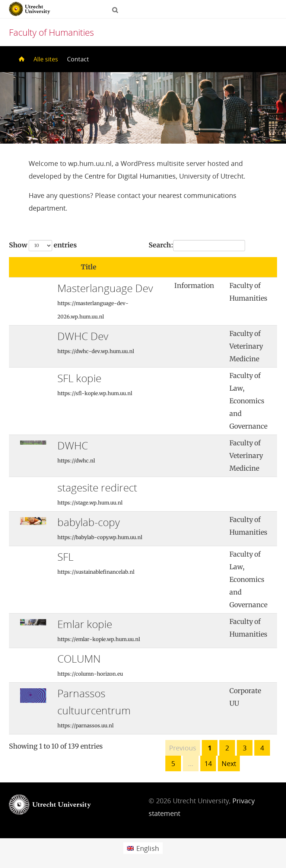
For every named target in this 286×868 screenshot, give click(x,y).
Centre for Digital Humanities (130, 176)
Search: (197, 246)
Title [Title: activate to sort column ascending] (89, 267)
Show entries (43, 246)
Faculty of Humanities (51, 32)
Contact (78, 59)
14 (208, 763)
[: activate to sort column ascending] (196, 267)
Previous (183, 748)
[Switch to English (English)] (143, 848)
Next (229, 763)
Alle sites (46, 59)
